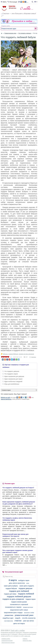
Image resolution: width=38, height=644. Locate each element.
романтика (9, 615)
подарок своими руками (19, 602)
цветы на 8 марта (19, 624)
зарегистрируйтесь (6, 399)
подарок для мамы (10, 594)
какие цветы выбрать (11, 586)
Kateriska (12, 6)
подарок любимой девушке (19, 596)
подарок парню (31, 599)
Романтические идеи (9, 29)
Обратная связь (27, 641)
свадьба (18, 618)
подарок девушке (26, 588)
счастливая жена (9, 621)
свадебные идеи (8, 618)
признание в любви (29, 613)
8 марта (13, 580)
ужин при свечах (29, 621)
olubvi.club (27, 636)
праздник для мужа (28, 607)
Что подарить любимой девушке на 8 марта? (18, 488)
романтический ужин (24, 615)
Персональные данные (8, 643)
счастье (18, 621)
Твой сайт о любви (18, 631)
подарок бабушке (13, 354)
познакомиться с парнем (13, 607)
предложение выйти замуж (19, 610)
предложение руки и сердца (13, 613)
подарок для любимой (19, 591)
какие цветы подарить (27, 586)
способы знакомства (29, 618)
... (24, 2)
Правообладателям (7, 641)
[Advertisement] (19, 419)
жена (28, 583)
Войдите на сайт (5, 397)
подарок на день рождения (26, 354)
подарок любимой (26, 594)
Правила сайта (6, 639)
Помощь (25, 639)
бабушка (5, 354)
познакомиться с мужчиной (19, 604)
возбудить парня (24, 580)
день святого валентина (17, 583)
